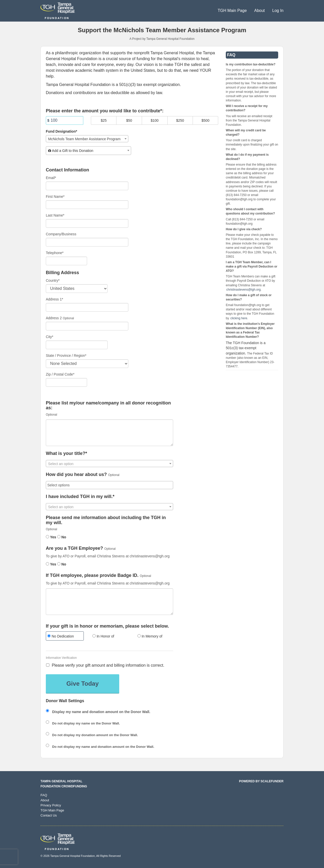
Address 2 (54, 318)
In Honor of (103, 636)
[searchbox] (109, 485)
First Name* (55, 197)
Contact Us (49, 815)
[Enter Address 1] (87, 307)
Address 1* (54, 299)
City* (50, 337)
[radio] (65, 637)
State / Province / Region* (66, 356)
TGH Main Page (233, 11)
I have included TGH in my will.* (80, 497)
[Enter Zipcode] (66, 382)
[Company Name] (87, 242)
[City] (77, 345)
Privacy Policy (51, 805)
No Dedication (61, 636)
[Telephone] (66, 261)
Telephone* (55, 253)
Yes (51, 537)
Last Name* (55, 215)
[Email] (87, 186)
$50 (129, 120)
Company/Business (61, 234)
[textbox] (88, 151)
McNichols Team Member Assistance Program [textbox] (84, 139)
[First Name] (87, 205)
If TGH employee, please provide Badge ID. (92, 575)
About (260, 11)
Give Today (83, 684)
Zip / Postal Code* (60, 374)
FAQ (44, 795)
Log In (278, 11)
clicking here (239, 318)
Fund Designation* (62, 131)
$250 (180, 120)
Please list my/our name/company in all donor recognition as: (108, 406)
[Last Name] (87, 223)
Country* (53, 280)
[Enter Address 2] (87, 326)
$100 (155, 120)
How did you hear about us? (76, 475)
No (62, 537)
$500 (205, 120)
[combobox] (87, 139)
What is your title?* (66, 454)
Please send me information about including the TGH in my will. (106, 520)
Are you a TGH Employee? (74, 548)
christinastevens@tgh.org (244, 290)
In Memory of (150, 636)
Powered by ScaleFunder (261, 781)
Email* (51, 178)
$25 (104, 120)
